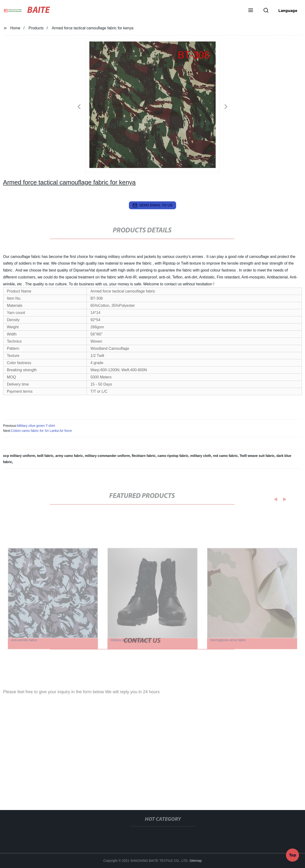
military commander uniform (107, 456)
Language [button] (288, 10)
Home (15, 28)
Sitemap (196, 861)
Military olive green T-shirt (36, 426)
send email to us (152, 205)
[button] (251, 11)
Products (36, 28)
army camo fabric (69, 456)
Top (293, 854)
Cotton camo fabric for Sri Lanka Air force (41, 431)
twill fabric (45, 456)
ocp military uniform (19, 456)
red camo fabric (225, 456)
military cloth (201, 456)
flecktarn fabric (144, 456)
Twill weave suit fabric (257, 456)
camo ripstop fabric (173, 456)
